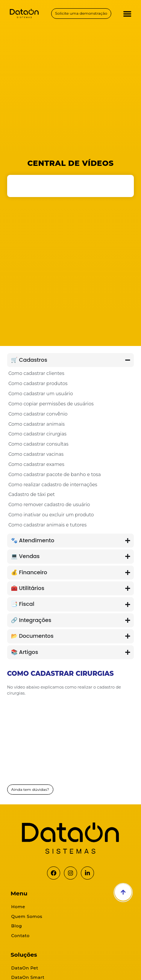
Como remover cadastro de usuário (49, 504)
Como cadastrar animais (36, 424)
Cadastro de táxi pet (32, 494)
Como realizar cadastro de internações (53, 485)
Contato (20, 936)
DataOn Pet (25, 968)
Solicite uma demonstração (81, 13)
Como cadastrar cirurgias (37, 434)
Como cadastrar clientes (36, 373)
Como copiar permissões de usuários (51, 404)
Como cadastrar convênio (38, 414)
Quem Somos (27, 916)
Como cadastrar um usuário (41, 394)
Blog (17, 926)
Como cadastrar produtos (38, 383)
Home (18, 907)
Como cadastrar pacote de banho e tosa (55, 474)
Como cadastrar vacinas (36, 454)
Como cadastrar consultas (38, 444)
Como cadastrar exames (36, 464)
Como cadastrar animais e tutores (47, 525)
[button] (128, 14)
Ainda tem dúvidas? (30, 790)
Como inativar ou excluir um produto (51, 515)
